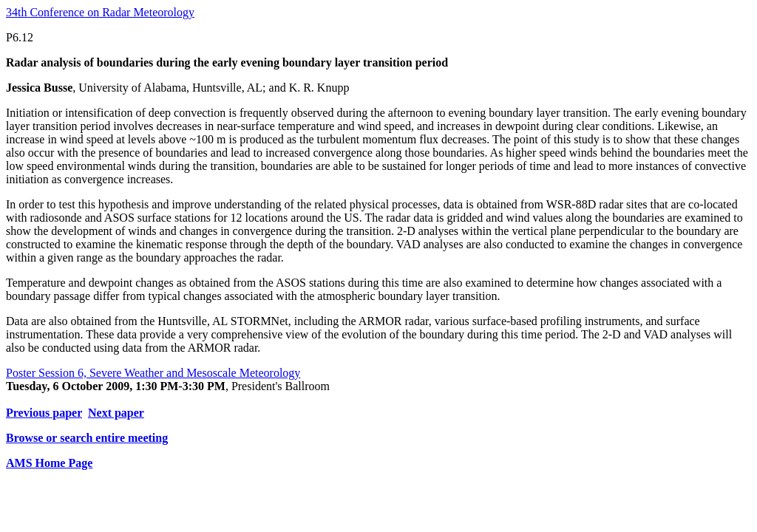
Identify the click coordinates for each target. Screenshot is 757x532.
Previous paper (44, 413)
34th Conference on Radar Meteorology (100, 12)
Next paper (116, 413)
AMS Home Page (49, 463)
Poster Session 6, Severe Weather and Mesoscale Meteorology (153, 373)
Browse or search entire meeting (87, 438)
